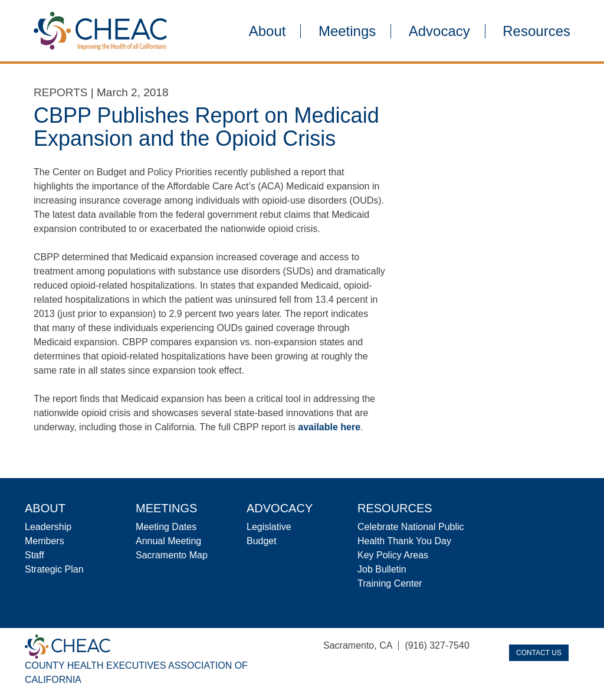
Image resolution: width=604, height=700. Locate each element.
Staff (35, 555)
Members (45, 541)
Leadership (48, 527)
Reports (61, 92)
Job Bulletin (382, 569)
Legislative (269, 527)
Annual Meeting (168, 541)
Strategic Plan (54, 569)
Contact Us (539, 653)
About (267, 31)
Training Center (390, 583)
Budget (262, 541)
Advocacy (439, 31)
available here (329, 427)
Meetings (347, 31)
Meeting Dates (166, 527)
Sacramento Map (172, 555)
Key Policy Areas (393, 555)
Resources (536, 31)
